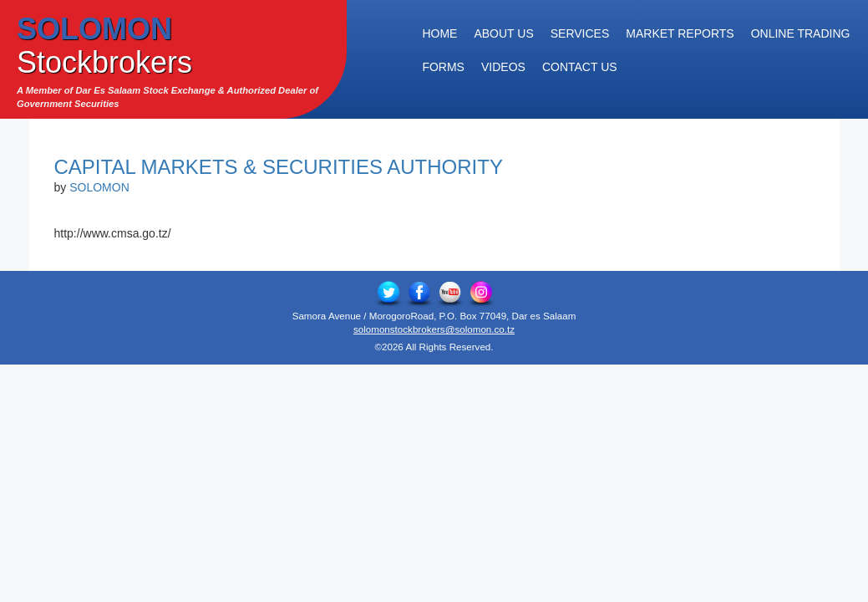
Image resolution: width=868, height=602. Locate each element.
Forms (443, 67)
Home (439, 33)
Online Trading (801, 33)
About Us (503, 33)
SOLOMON (99, 187)
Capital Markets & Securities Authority (279, 167)
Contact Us (580, 67)
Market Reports (680, 33)
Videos (503, 67)
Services (580, 33)
